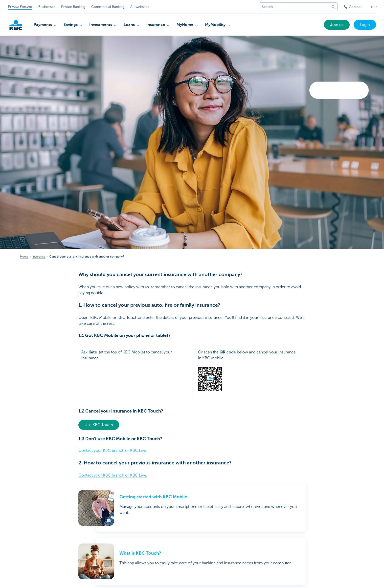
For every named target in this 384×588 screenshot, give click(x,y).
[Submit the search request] (333, 7)
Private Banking (73, 7)
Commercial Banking (108, 7)
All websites (140, 7)
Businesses (47, 7)
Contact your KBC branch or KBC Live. (113, 451)
